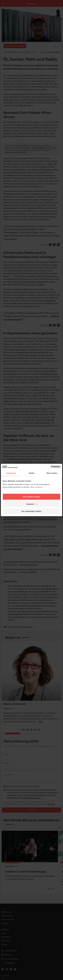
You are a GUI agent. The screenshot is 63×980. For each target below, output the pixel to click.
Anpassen (32, 504)
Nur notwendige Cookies (31, 511)
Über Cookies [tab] (52, 473)
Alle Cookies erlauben (32, 497)
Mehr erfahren (37, 487)
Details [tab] (31, 473)
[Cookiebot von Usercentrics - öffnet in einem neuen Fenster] (51, 467)
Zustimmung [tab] (11, 473)
